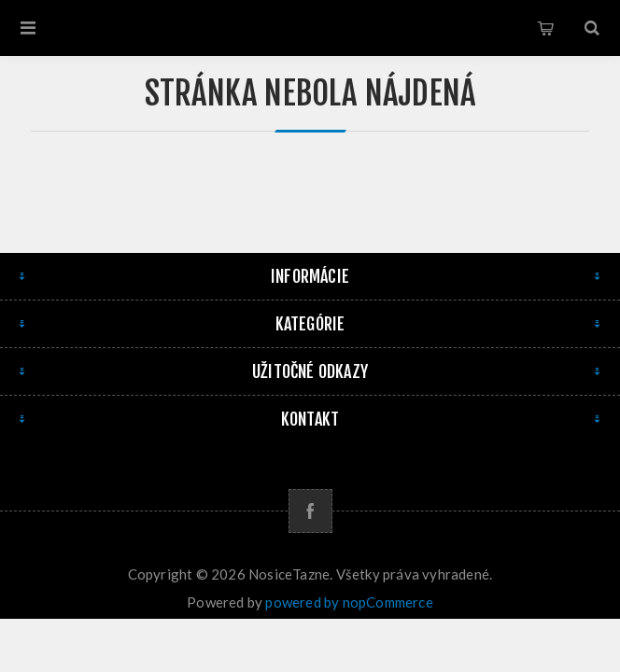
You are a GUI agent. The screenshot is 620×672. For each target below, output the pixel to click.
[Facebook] (310, 511)
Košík (545, 28)
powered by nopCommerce (349, 602)
